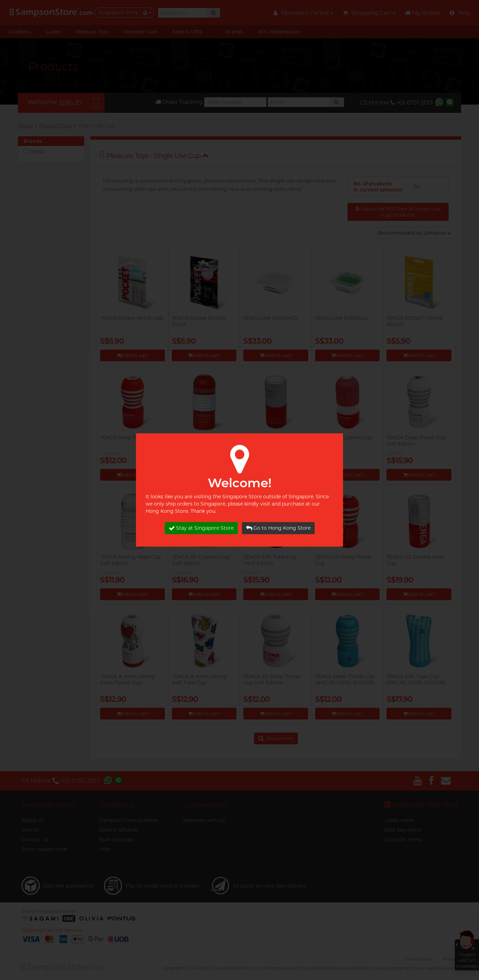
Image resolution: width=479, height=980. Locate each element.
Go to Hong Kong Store (278, 528)
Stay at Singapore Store (201, 528)
